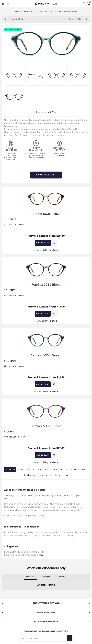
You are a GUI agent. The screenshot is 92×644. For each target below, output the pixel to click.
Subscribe (70, 638)
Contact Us (46, 475)
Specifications (26, 470)
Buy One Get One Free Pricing (71, 470)
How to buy (62, 475)
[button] (2, 592)
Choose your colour (14, 224)
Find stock (30, 475)
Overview (10, 470)
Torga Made (44, 470)
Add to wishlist (54, 243)
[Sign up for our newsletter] (43, 638)
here (41, 555)
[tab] (10, 470)
